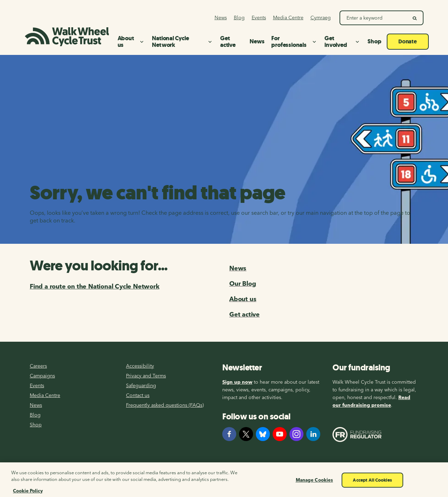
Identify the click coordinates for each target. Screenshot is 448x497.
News (238, 268)
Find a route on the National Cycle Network (95, 286)
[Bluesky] (263, 434)
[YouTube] (280, 434)
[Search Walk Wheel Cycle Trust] (374, 18)
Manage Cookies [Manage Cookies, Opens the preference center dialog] (314, 489)
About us (243, 299)
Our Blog (243, 283)
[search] (415, 18)
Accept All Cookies (372, 489)
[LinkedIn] (313, 434)
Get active (244, 314)
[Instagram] (296, 434)
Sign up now (237, 382)
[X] (246, 434)
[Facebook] (229, 434)
